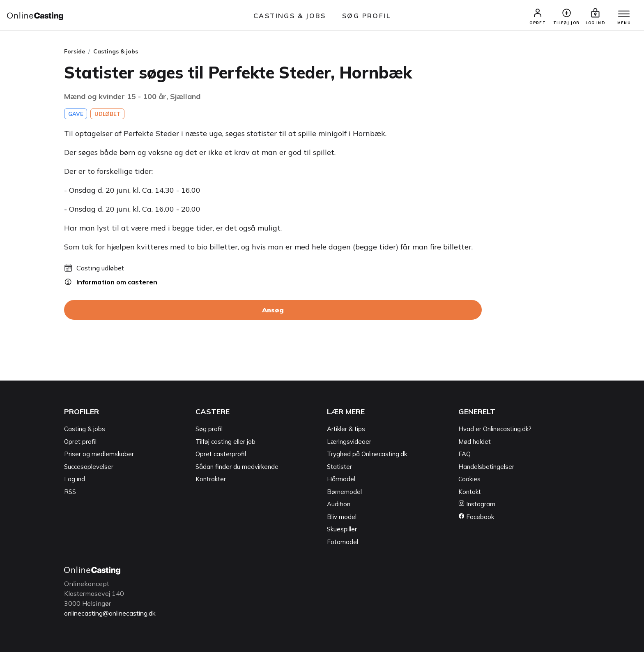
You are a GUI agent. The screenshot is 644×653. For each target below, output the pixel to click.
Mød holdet (475, 443)
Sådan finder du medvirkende (237, 468)
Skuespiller (342, 531)
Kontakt (470, 493)
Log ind (75, 481)
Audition (339, 506)
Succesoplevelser (89, 468)
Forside (75, 53)
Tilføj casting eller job (225, 443)
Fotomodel (343, 543)
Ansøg (273, 312)
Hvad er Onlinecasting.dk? (495, 430)
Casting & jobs (85, 430)
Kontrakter (211, 481)
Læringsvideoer (349, 443)
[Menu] (623, 15)
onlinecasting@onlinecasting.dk (113, 615)
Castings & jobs (290, 16)
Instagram (477, 506)
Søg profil (209, 430)
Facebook (476, 518)
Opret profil (80, 443)
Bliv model (342, 518)
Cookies (469, 481)
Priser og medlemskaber (99, 456)
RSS (70, 493)
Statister (339, 468)
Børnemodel (344, 493)
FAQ (465, 456)
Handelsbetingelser (486, 468)
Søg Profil (366, 16)
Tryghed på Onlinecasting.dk (367, 456)
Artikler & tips (346, 430)
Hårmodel (341, 481)
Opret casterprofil (221, 456)
